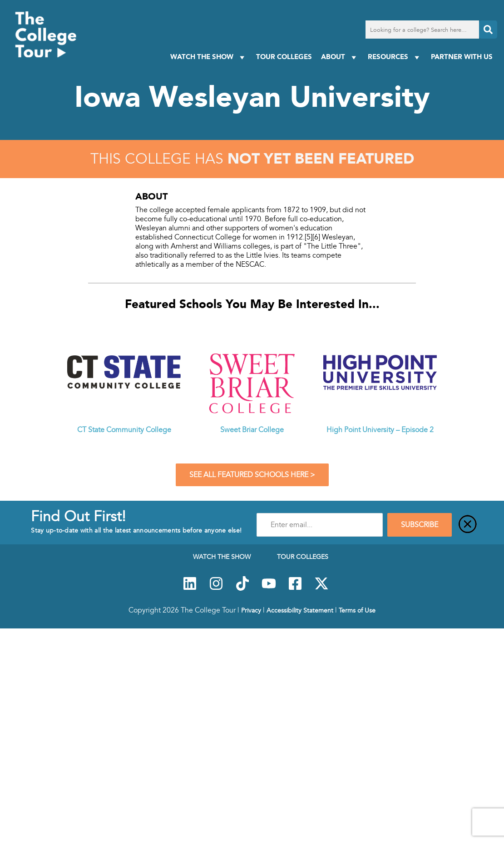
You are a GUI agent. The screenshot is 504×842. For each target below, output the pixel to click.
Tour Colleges (284, 57)
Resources (395, 57)
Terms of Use (357, 610)
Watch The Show (209, 57)
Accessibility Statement (300, 610)
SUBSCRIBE (420, 525)
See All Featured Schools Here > (252, 475)
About (340, 57)
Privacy (251, 610)
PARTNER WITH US (462, 57)
